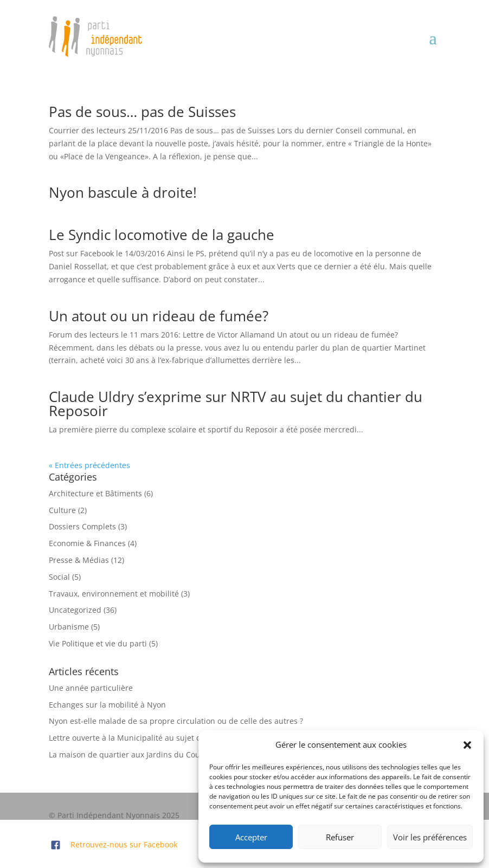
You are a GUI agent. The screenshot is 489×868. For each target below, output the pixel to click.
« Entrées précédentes (89, 465)
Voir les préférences (430, 837)
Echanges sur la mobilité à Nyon (107, 705)
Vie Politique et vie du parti (98, 643)
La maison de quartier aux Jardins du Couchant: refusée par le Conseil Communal (198, 754)
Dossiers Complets (82, 526)
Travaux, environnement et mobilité (114, 594)
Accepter (251, 837)
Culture (62, 510)
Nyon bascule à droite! (123, 192)
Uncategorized (75, 610)
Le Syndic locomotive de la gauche (162, 235)
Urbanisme (69, 627)
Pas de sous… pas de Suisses (142, 112)
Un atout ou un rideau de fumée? (159, 316)
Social (59, 577)
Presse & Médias (79, 560)
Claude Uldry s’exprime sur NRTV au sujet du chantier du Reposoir (236, 404)
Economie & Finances (87, 543)
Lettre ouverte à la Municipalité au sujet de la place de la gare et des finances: (191, 738)
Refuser (340, 837)
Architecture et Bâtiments (95, 493)
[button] (467, 745)
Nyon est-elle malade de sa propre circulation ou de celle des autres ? (176, 721)
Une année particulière (91, 688)
